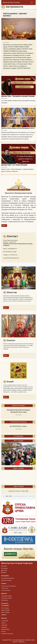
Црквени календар (6, 580)
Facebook (4, 566)
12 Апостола (5, 588)
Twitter (4, 573)
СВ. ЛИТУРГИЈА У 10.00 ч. (18, 426)
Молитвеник (5, 600)
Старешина (4, 625)
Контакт (4, 631)
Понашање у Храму (6, 598)
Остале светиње (6, 590)
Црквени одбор (5, 629)
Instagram (5, 568)
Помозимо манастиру (7, 634)
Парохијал (4, 627)
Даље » (4, 226)
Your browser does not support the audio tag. (18, 496)
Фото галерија (5, 608)
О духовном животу (7, 596)
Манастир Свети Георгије (11, 2)
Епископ (4, 623)
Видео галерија (5, 610)
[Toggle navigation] (32, 2)
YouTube (4, 570)
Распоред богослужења (8, 578)
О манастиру (5, 621)
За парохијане (18, 436)
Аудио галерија (5, 612)
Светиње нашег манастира (9, 586)
